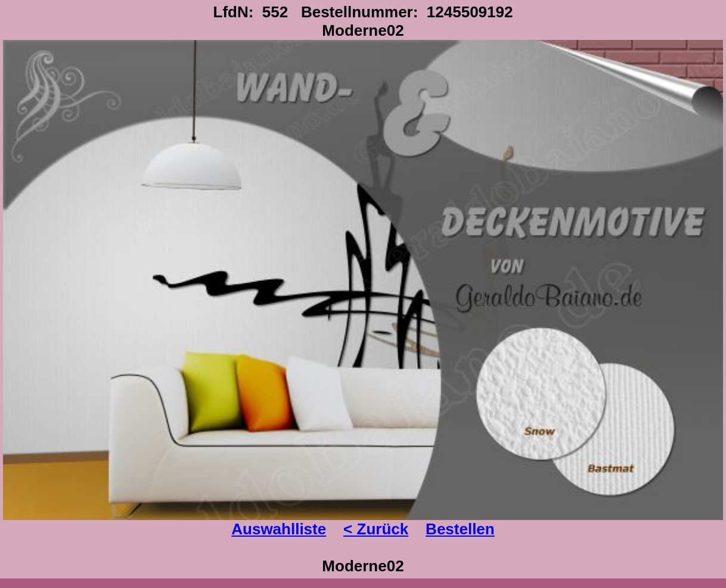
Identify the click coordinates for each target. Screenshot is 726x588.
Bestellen (460, 529)
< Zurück (376, 529)
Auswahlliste (279, 529)
